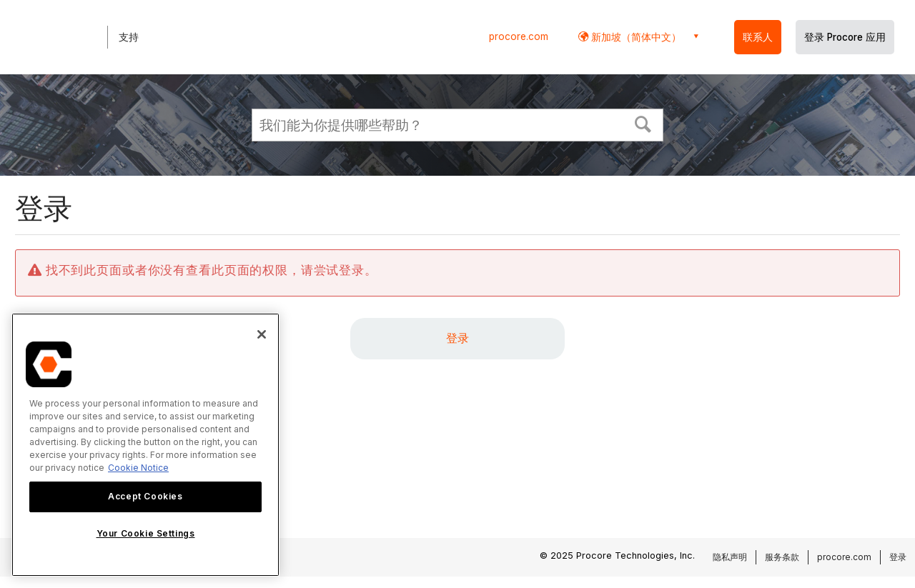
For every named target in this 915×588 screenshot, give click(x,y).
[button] (643, 123)
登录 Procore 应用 (845, 37)
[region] (145, 445)
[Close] (262, 334)
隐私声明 (730, 557)
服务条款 (782, 557)
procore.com (519, 36)
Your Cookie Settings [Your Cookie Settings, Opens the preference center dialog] (146, 533)
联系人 (758, 37)
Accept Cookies (145, 496)
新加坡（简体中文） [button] (635, 37)
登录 (457, 338)
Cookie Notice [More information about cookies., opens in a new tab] (138, 468)
